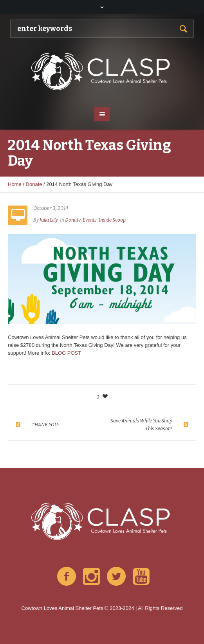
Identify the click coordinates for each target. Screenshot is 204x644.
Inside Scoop (112, 220)
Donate (34, 184)
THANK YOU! (46, 425)
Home (15, 184)
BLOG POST (66, 353)
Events (90, 220)
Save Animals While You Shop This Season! (141, 425)
